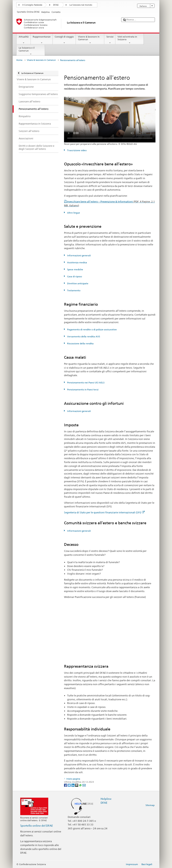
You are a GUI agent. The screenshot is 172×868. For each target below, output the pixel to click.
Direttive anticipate (77, 283)
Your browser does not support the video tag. (110, 120)
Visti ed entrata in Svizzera (130, 40)
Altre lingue (73, 213)
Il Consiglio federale (32, 5)
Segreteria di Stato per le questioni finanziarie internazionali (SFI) (104, 512)
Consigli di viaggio (64, 40)
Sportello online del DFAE (37, 826)
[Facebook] (66, 785)
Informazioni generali (79, 255)
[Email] (84, 785)
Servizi (110, 40)
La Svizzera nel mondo (81, 5)
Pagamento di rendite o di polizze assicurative (92, 329)
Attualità (24, 40)
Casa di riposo (74, 276)
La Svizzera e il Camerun (31, 51)
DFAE (56, 5)
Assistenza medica (77, 262)
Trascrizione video (77, 150)
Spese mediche (75, 269)
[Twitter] (70, 785)
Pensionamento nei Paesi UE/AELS (86, 383)
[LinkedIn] (73, 785)
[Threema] (77, 785)
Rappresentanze (42, 40)
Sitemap (150, 805)
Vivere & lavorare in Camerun (90, 40)
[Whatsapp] (81, 785)
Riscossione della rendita (80, 343)
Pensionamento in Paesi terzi (82, 390)
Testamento (73, 290)
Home (19, 60)
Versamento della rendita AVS (83, 336)
